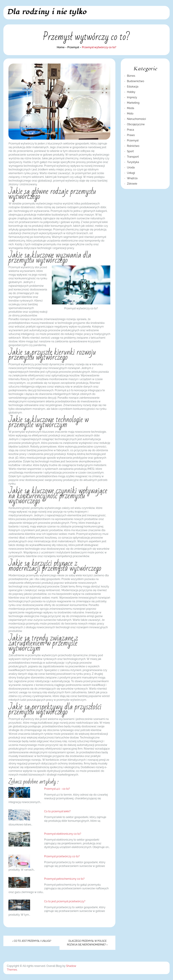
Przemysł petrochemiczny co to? (64, 879)
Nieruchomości (137, 119)
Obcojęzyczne (136, 124)
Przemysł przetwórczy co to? (62, 856)
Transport (133, 157)
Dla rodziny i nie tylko (47, 12)
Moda (131, 108)
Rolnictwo (133, 146)
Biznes (131, 76)
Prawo (131, 135)
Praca (131, 130)
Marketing (133, 103)
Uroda (131, 167)
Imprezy (132, 97)
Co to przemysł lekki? (57, 811)
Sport (130, 151)
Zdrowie (132, 184)
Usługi (131, 173)
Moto (130, 114)
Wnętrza (132, 178)
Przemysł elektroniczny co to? (63, 834)
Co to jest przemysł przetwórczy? (65, 901)
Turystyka (133, 162)
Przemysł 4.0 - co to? (57, 789)
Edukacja (133, 87)
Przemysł (133, 140)
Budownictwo (136, 81)
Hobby (131, 92)
